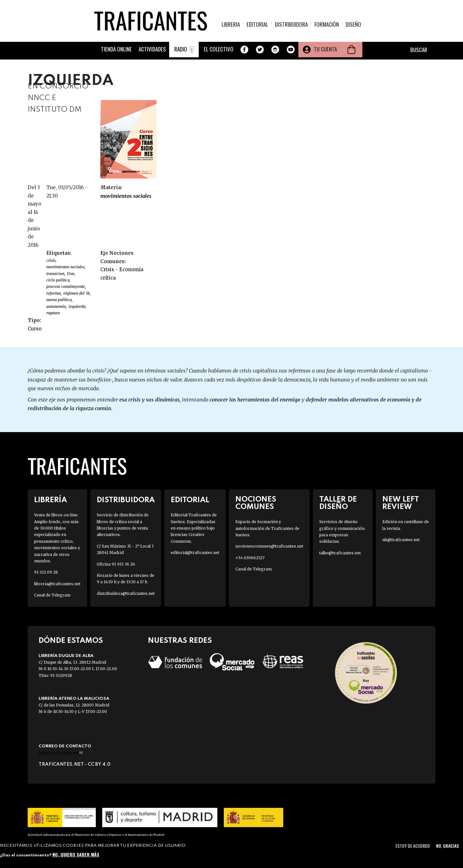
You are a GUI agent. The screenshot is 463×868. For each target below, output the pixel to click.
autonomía (56, 306)
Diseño (353, 24)
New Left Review (401, 503)
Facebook (244, 50)
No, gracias (447, 846)
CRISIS (51, 260)
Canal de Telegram (52, 595)
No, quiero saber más (76, 854)
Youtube (291, 50)
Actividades (152, 49)
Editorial (257, 24)
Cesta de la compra (351, 50)
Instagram (275, 50)
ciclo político (58, 280)
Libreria (231, 24)
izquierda (77, 306)
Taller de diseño (338, 503)
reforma (54, 293)
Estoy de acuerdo (413, 846)
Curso (35, 329)
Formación (327, 24)
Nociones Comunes (256, 503)
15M (71, 274)
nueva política (59, 300)
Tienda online (116, 49)
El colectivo (219, 49)
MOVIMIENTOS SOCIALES (126, 196)
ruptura (53, 313)
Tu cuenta (325, 49)
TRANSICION (55, 274)
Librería (50, 500)
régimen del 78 (77, 293)
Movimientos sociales (65, 267)
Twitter (260, 50)
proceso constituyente (66, 286)
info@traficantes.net (61, 753)
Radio (181, 49)
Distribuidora (291, 24)
